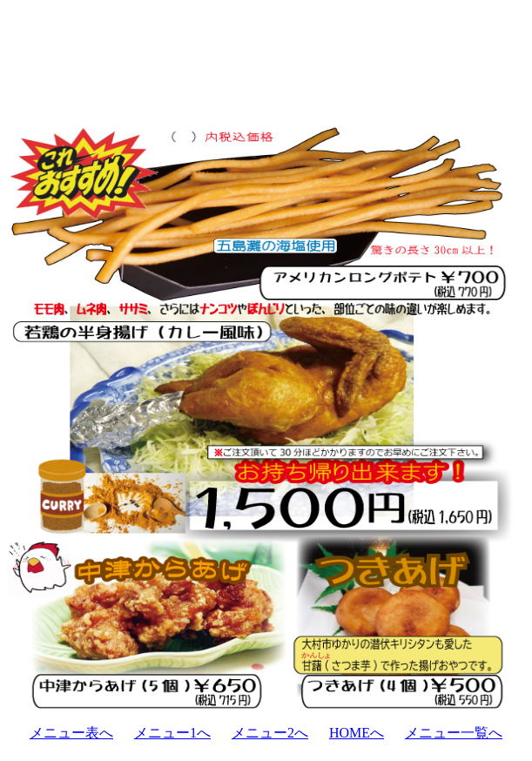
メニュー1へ (172, 733)
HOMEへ (357, 733)
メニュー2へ (270, 733)
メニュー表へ (71, 733)
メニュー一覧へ (454, 733)
